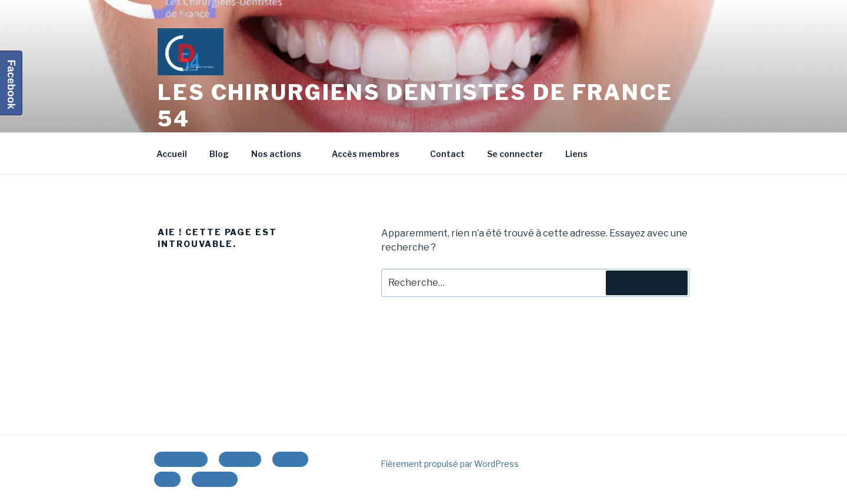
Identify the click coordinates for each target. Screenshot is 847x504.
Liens (576, 154)
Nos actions (282, 154)
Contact (447, 154)
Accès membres (371, 154)
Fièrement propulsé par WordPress (450, 464)
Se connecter (515, 154)
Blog (219, 154)
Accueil (172, 154)
